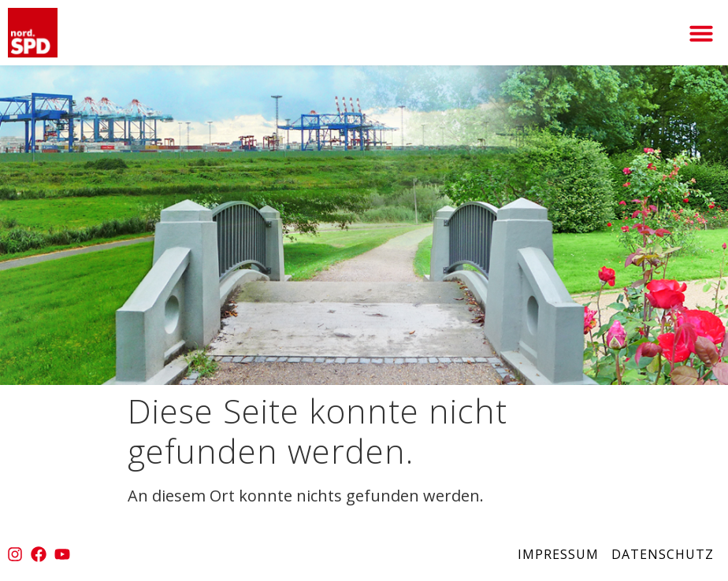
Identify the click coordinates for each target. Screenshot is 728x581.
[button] (701, 33)
